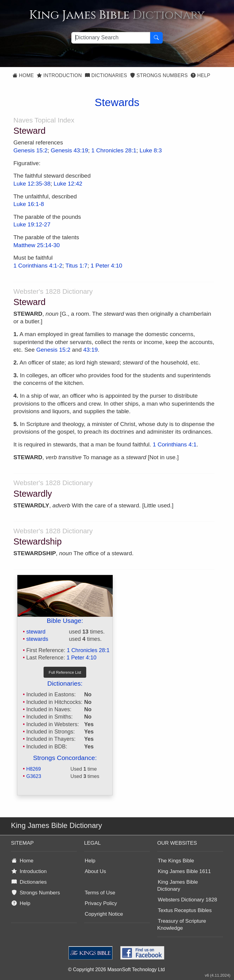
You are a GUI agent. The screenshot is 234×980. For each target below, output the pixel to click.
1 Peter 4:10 (107, 266)
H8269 (34, 769)
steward (36, 632)
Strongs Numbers (159, 75)
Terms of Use (100, 893)
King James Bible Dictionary (177, 886)
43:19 (90, 350)
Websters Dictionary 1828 (187, 900)
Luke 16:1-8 (29, 204)
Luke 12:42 (68, 184)
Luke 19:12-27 (32, 224)
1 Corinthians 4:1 (175, 444)
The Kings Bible (176, 861)
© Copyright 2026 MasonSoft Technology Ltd (116, 969)
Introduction (59, 75)
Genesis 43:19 (70, 150)
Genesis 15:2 (30, 150)
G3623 (34, 776)
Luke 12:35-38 (32, 184)
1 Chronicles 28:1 (114, 150)
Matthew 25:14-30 (37, 245)
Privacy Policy (101, 903)
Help (200, 75)
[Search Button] (156, 38)
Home (23, 75)
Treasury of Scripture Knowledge (182, 925)
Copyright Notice (104, 914)
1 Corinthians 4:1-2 (38, 266)
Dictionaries (106, 75)
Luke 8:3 (151, 150)
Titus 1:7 (76, 266)
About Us (95, 871)
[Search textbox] (111, 38)
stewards (37, 639)
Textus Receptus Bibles (185, 910)
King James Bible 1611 (184, 871)
